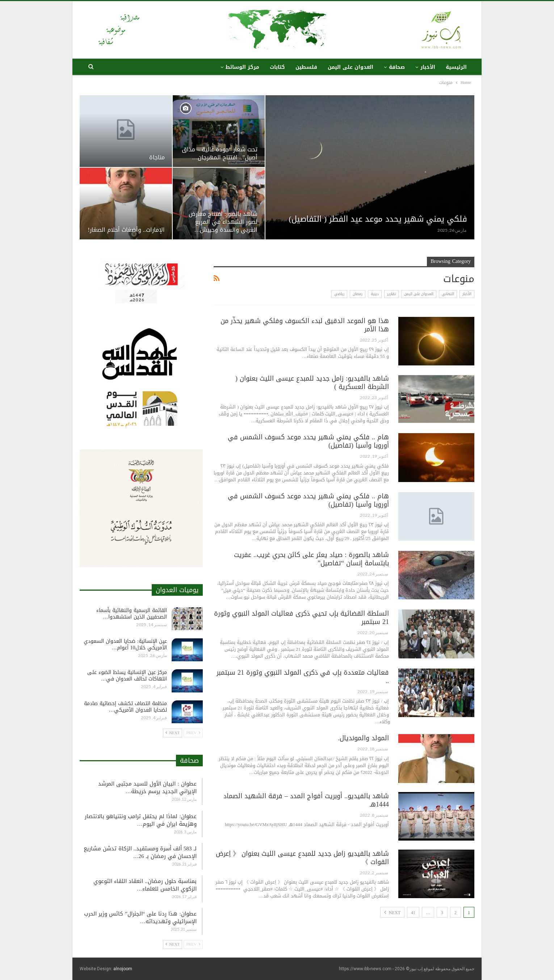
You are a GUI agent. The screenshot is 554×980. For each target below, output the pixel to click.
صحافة (397, 67)
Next (392, 913)
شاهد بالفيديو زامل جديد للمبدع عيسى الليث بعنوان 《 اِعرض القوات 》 (302, 858)
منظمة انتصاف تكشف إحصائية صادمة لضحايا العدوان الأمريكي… (125, 707)
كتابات (277, 67)
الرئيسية (456, 67)
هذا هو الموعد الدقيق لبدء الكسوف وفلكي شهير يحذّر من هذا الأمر (305, 325)
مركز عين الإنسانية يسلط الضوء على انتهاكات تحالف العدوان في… (127, 676)
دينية (375, 294)
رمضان (358, 294)
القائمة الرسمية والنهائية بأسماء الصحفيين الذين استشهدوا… (132, 614)
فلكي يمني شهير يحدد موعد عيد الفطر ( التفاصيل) (378, 219)
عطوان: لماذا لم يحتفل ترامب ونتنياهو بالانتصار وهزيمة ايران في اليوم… (140, 820)
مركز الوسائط (242, 67)
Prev (193, 733)
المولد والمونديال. (364, 738)
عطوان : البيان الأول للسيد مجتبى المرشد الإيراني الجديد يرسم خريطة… (147, 788)
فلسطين (306, 67)
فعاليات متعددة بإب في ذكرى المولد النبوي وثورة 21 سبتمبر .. (303, 677)
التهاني (448, 294)
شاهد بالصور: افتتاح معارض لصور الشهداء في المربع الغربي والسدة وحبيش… (223, 222)
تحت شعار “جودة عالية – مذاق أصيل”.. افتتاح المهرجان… (220, 154)
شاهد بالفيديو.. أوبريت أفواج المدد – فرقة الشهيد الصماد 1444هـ (306, 800)
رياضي (339, 294)
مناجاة (157, 158)
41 (413, 913)
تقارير (391, 294)
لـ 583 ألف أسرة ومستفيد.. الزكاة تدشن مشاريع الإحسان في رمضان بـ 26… (140, 852)
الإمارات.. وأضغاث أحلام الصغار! (126, 230)
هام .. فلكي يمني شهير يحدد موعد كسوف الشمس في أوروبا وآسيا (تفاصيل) (308, 441)
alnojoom (123, 969)
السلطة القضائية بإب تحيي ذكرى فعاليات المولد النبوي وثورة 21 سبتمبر (301, 618)
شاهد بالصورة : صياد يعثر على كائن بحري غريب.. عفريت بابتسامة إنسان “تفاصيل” (311, 559)
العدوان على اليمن (351, 67)
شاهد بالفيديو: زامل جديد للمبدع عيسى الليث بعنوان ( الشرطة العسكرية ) (312, 383)
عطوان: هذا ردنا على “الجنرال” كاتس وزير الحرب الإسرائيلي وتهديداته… (140, 918)
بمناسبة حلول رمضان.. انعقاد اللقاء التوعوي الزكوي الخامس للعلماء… (145, 885)
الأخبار (428, 67)
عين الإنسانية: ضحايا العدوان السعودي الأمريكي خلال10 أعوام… (125, 644)
